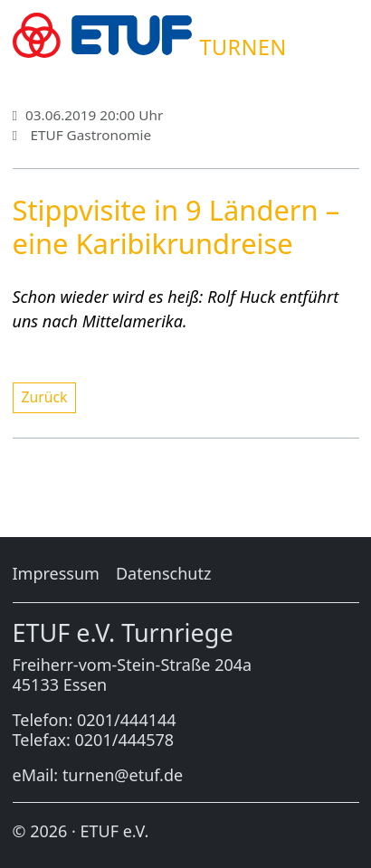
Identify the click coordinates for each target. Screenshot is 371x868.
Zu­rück (45, 397)
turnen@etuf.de (123, 775)
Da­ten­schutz (163, 573)
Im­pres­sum (56, 573)
